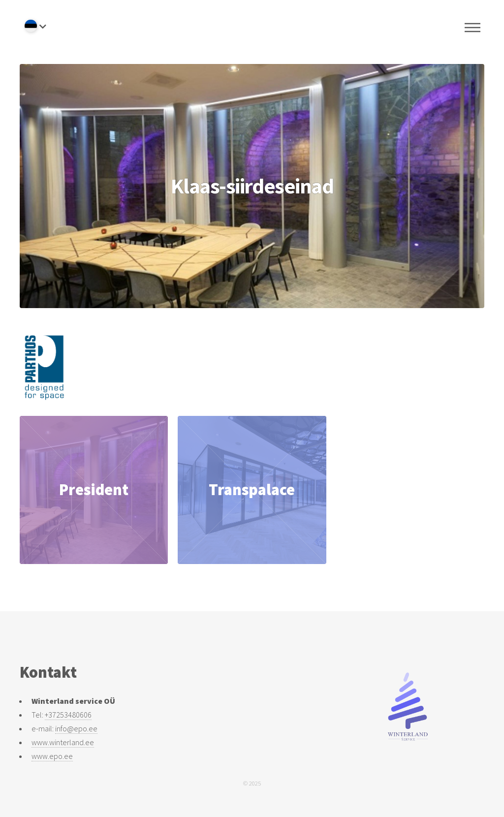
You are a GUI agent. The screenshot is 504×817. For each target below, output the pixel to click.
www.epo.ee (52, 756)
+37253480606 (68, 715)
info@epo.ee (76, 728)
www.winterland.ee (63, 742)
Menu (472, 28)
